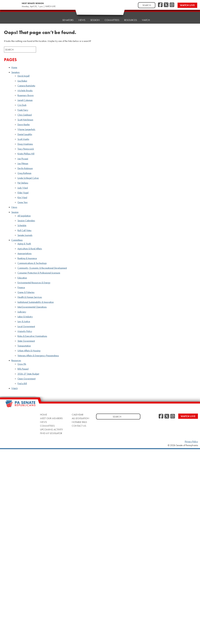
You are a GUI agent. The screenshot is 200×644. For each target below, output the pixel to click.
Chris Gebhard (25, 115)
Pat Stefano (23, 183)
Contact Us (79, 426)
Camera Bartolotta (26, 86)
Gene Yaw (23, 202)
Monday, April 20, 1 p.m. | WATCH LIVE (39, 6)
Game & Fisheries (26, 292)
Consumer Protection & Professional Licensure (39, 273)
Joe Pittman (23, 163)
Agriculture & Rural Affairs (30, 249)
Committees (112, 17)
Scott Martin (23, 139)
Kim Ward (22, 197)
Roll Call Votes (24, 230)
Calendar (78, 414)
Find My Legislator (51, 433)
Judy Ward (23, 188)
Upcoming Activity (51, 429)
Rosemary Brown (26, 95)
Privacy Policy (191, 442)
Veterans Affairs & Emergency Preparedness (38, 356)
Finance (21, 287)
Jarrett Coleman (25, 100)
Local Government (26, 326)
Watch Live (187, 5)
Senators (68, 19)
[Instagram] (172, 5)
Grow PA (22, 364)
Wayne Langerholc (26, 129)
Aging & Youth (24, 244)
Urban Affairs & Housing (29, 351)
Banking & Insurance (27, 258)
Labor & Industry (25, 317)
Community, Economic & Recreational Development (42, 268)
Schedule (22, 225)
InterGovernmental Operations (32, 307)
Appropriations (24, 253)
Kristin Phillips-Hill (26, 154)
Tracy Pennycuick (26, 149)
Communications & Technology (32, 263)
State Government (26, 341)
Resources (131, 16)
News (82, 18)
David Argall (23, 76)
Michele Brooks (25, 91)
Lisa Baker (22, 81)
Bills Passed (23, 369)
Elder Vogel (23, 193)
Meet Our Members (51, 418)
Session (95, 17)
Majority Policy (25, 331)
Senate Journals (25, 235)
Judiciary (22, 312)
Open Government (26, 379)
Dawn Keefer (24, 125)
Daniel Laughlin (25, 134)
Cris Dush (22, 105)
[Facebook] (160, 5)
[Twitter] (166, 5)
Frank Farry (23, 110)
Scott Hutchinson (25, 120)
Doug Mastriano (25, 144)
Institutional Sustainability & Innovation (36, 302)
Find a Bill (22, 383)
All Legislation (24, 216)
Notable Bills (79, 422)
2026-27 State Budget (28, 374)
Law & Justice (24, 321)
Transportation (24, 346)
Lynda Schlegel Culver (28, 178)
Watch (146, 15)
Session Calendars (26, 221)
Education (22, 278)
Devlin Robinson (25, 168)
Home (54, 20)
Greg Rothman (24, 173)
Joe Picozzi (23, 159)
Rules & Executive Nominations (32, 336)
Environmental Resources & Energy (34, 283)
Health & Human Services (30, 297)
